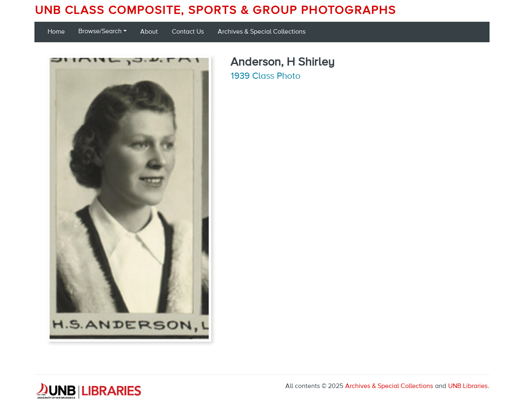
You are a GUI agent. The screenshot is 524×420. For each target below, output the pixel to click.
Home (56, 32)
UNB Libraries (468, 386)
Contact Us (188, 32)
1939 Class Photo (266, 76)
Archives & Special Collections (262, 32)
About (149, 32)
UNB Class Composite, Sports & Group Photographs (215, 11)
